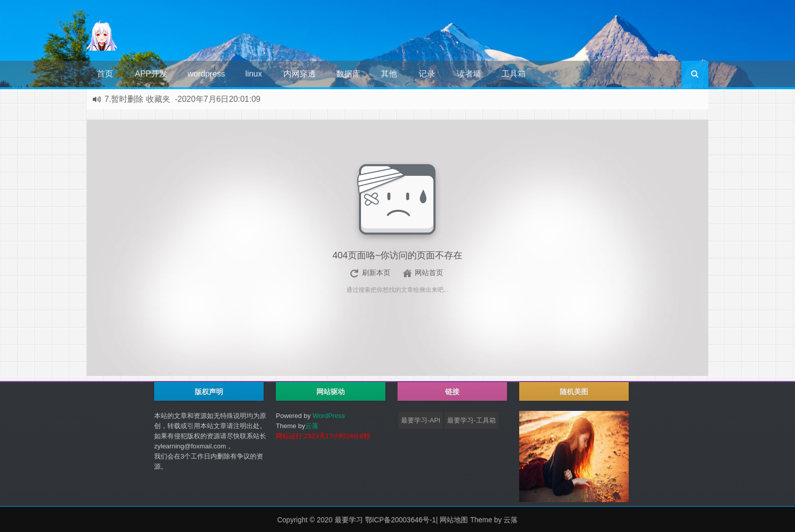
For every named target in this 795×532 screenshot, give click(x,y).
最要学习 (349, 520)
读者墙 (469, 74)
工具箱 (514, 74)
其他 (389, 74)
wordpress (206, 74)
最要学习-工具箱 (471, 420)
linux (254, 74)
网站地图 (454, 520)
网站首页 (429, 273)
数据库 (348, 74)
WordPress (329, 416)
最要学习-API (421, 420)
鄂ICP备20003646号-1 (401, 520)
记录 (427, 74)
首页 (105, 74)
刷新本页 (376, 273)
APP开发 (151, 74)
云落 (312, 426)
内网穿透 (300, 74)
